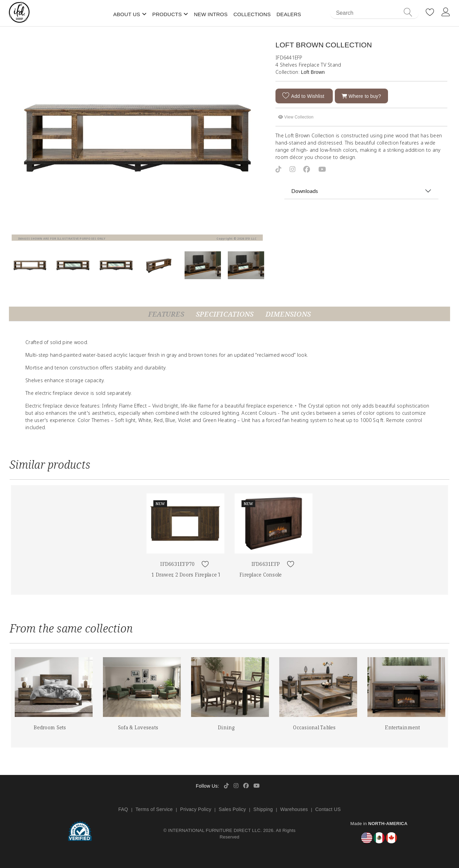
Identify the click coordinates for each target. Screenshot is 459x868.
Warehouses (294, 809)
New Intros (211, 14)
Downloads (305, 191)
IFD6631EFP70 (177, 564)
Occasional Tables (314, 727)
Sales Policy (233, 809)
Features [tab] (166, 314)
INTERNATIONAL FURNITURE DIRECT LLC (214, 830)
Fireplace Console (261, 575)
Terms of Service (154, 809)
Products (167, 14)
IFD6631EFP (266, 564)
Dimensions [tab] (288, 314)
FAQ (123, 809)
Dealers (289, 14)
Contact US (328, 809)
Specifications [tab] (225, 314)
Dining (226, 727)
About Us (127, 14)
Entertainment (402, 727)
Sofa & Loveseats (138, 727)
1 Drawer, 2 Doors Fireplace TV (188, 575)
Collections (252, 14)
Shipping (263, 809)
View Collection (296, 117)
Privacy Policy (196, 809)
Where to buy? (361, 96)
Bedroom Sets (50, 727)
